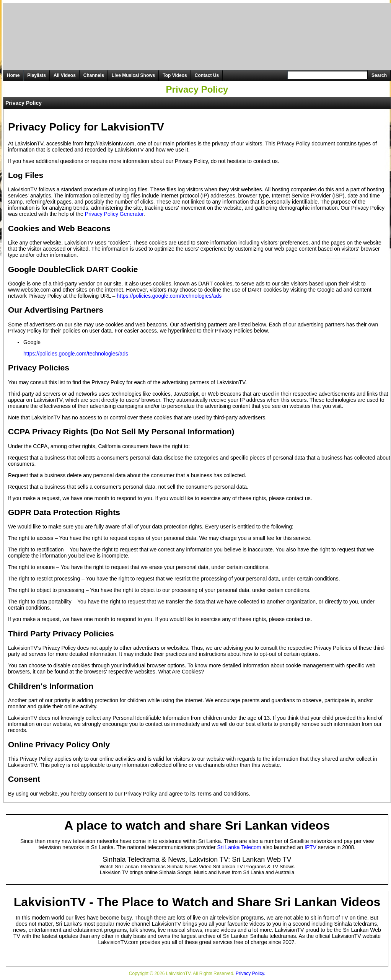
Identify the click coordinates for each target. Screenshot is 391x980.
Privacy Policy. (250, 973)
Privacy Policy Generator (114, 214)
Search (379, 75)
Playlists (37, 75)
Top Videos (175, 75)
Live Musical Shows (133, 75)
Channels (94, 75)
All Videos (65, 75)
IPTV (310, 847)
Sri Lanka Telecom (239, 847)
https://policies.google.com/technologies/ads (169, 296)
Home (13, 75)
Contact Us (207, 75)
